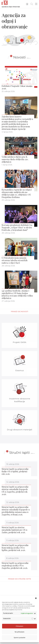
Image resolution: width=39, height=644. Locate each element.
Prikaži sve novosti (20, 312)
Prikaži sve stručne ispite (19, 579)
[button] (36, 599)
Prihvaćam (19, 627)
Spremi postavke (20, 639)
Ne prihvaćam (19, 633)
